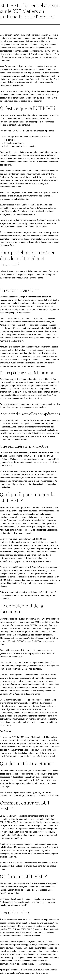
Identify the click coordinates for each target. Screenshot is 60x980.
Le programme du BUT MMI (26, 625)
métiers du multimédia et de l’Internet (22, 271)
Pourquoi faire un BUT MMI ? (13, 131)
